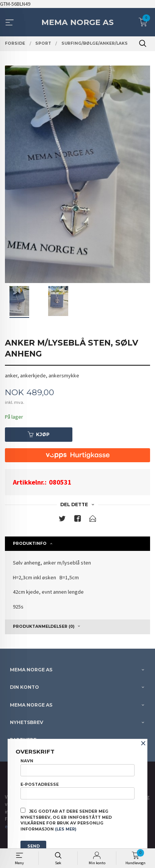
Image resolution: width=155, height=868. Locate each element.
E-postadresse (77, 791)
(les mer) (66, 829)
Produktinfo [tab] (30, 543)
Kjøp (39, 434)
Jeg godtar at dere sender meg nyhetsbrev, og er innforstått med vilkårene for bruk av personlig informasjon (66, 820)
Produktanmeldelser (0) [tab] (44, 626)
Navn (77, 767)
